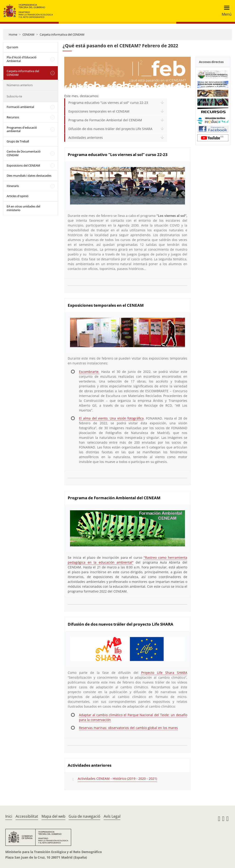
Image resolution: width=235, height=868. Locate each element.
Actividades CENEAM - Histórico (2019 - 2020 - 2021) (117, 779)
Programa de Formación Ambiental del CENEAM (105, 120)
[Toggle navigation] (225, 11)
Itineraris (13, 186)
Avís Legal (112, 816)
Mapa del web (53, 816)
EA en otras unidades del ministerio (23, 208)
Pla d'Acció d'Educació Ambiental (22, 59)
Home (13, 34)
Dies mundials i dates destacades (29, 176)
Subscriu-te (14, 96)
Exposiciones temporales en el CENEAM (99, 111)
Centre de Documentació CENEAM (24, 153)
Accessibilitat (27, 816)
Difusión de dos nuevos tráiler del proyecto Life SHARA (110, 129)
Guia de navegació (84, 816)
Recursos (13, 117)
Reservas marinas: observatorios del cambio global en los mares (128, 728)
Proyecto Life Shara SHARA (164, 673)
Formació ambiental (20, 107)
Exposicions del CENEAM (23, 165)
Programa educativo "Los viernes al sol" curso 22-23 (108, 103)
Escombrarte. (89, 372)
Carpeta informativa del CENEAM (62, 34)
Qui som (12, 47)
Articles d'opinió (18, 196)
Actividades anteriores (86, 138)
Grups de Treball (18, 141)
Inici (9, 816)
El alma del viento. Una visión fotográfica (111, 418)
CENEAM (28, 34)
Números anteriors (20, 85)
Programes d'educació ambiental (22, 129)
